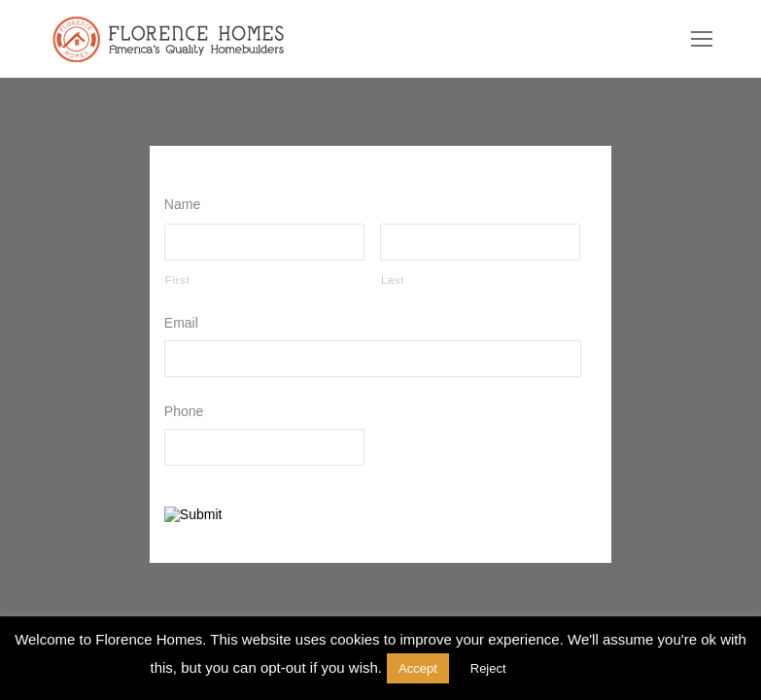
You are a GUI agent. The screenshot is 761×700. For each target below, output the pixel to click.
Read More (569, 667)
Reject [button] (488, 668)
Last (393, 280)
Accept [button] (418, 668)
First (177, 280)
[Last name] (480, 242)
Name (187, 204)
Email (186, 323)
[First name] (264, 242)
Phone (189, 411)
